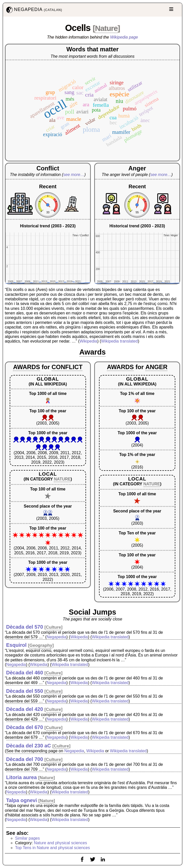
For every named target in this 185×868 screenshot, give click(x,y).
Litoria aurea (21, 777)
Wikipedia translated (119, 341)
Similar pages (27, 838)
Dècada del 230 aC (29, 746)
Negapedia (57, 637)
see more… (74, 175)
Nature (106, 28)
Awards (93, 352)
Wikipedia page (124, 37)
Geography (41, 645)
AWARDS (26, 367)
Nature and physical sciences (60, 843)
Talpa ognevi (22, 800)
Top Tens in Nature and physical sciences (52, 848)
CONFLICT (67, 367)
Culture (54, 627)
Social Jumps (93, 612)
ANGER (157, 367)
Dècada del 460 (25, 673)
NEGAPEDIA (34, 10)
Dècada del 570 (25, 627)
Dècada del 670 (25, 727)
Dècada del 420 (25, 709)
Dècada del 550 (25, 691)
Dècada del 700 (25, 759)
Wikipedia (88, 341)
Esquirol (16, 645)
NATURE (62, 479)
